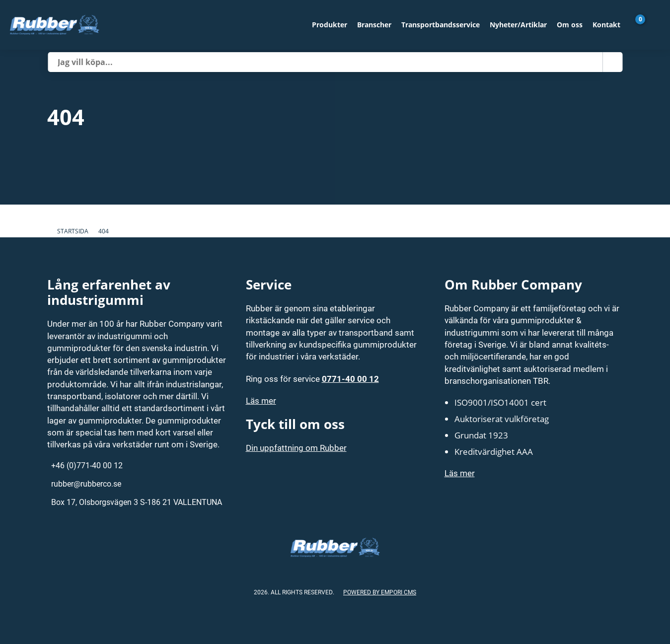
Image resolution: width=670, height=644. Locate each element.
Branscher (374, 25)
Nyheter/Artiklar (518, 25)
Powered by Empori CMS (380, 592)
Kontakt (606, 25)
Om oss (570, 25)
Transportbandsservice (441, 25)
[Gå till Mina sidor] (655, 25)
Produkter (330, 25)
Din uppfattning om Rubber (296, 448)
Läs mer (261, 400)
